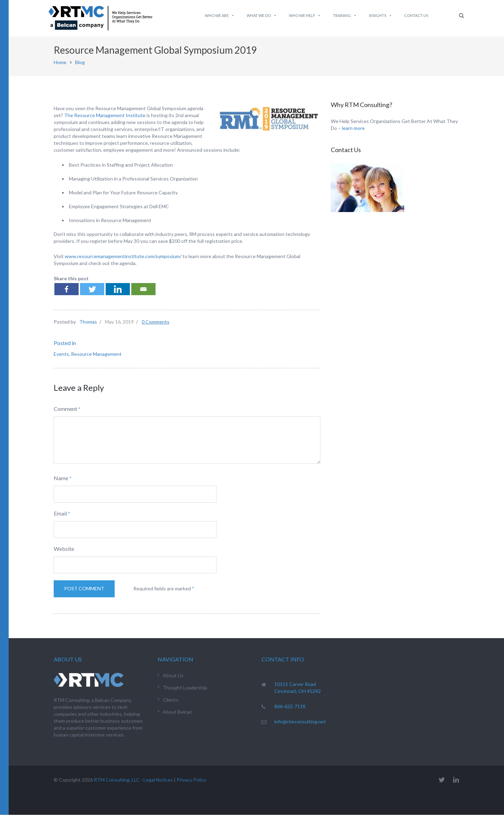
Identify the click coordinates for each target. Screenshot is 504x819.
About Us (173, 679)
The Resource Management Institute (105, 119)
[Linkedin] (118, 293)
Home (60, 66)
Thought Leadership (185, 691)
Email (60, 517)
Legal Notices (158, 784)
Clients (171, 703)
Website (64, 553)
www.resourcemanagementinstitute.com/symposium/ (123, 260)
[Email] (143, 293)
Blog (80, 66)
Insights (381, 16)
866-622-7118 (290, 710)
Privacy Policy (191, 784)
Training (345, 16)
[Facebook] (67, 293)
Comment (65, 413)
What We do (262, 16)
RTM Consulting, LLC (117, 784)
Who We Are (220, 16)
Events (61, 358)
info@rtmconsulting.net (300, 725)
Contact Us (416, 15)
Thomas (88, 326)
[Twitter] (92, 293)
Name (61, 482)
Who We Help (305, 16)
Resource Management (96, 358)
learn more (353, 132)
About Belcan (178, 716)
